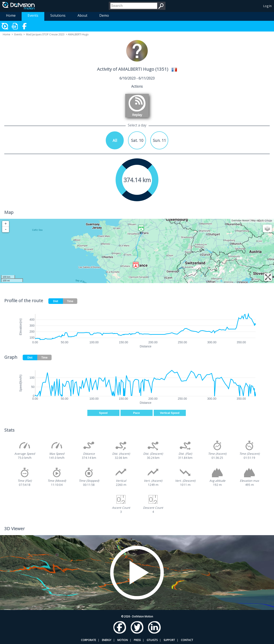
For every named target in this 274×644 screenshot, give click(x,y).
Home (11, 15)
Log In (267, 6)
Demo (104, 15)
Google (269, 221)
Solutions (58, 15)
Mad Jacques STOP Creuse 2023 (45, 34)
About (82, 15)
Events (33, 15)
